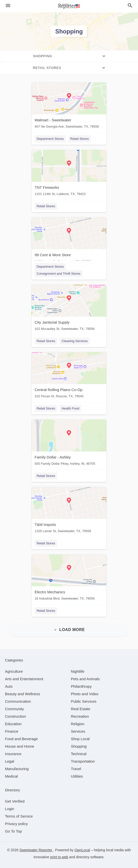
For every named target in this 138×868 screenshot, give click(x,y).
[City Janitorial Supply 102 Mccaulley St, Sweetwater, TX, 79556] (69, 309)
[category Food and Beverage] (21, 739)
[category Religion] (78, 724)
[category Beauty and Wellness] (23, 694)
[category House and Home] (20, 746)
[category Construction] (15, 716)
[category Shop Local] (80, 739)
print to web (59, 857)
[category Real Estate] (81, 709)
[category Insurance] (13, 754)
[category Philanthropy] (81, 686)
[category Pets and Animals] (85, 679)
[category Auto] (9, 686)
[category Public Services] (84, 701)
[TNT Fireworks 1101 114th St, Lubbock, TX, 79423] (69, 174)
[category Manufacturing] (17, 769)
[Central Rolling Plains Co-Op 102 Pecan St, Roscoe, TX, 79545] (69, 376)
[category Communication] (18, 701)
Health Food (70, 408)
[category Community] (14, 709)
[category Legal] (10, 761)
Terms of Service (19, 816)
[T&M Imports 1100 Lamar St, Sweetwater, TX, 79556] (69, 511)
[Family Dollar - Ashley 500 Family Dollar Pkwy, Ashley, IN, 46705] (69, 444)
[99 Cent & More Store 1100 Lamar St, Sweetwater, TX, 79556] (69, 241)
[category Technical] (79, 754)
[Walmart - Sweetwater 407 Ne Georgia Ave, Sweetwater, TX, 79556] (69, 107)
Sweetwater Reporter (36, 850)
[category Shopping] (79, 746)
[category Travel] (76, 769)
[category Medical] (11, 776)
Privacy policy (16, 824)
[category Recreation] (80, 716)
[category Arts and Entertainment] (24, 679)
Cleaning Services (75, 341)
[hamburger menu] (8, 6)
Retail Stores (79, 139)
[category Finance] (12, 731)
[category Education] (13, 724)
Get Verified (15, 801)
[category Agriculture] (14, 671)
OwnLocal (82, 850)
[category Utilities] (77, 776)
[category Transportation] (83, 761)
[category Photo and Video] (85, 694)
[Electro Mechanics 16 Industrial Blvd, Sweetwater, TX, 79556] (69, 578)
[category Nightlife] (78, 671)
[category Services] (78, 731)
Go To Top (13, 831)
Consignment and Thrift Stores (59, 274)
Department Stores (50, 139)
